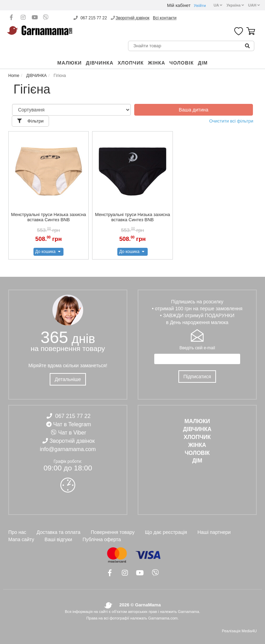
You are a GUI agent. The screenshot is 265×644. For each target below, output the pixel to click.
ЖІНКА (157, 63)
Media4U (249, 631)
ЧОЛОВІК (182, 63)
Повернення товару (113, 532)
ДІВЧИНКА (100, 63)
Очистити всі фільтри (231, 121)
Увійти (200, 6)
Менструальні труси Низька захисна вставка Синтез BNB (48, 217)
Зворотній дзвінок (132, 18)
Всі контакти (165, 18)
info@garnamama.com (68, 449)
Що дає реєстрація (166, 532)
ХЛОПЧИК (131, 63)
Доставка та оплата (58, 532)
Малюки (70, 63)
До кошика (48, 252)
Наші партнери (214, 532)
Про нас (17, 532)
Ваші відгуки (58, 539)
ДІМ (203, 63)
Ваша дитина (194, 110)
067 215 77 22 (94, 18)
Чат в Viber (72, 433)
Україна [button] (235, 5)
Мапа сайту (21, 539)
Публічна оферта (102, 539)
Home (14, 76)
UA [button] (218, 5)
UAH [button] (254, 5)
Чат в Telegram (72, 424)
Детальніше (68, 379)
